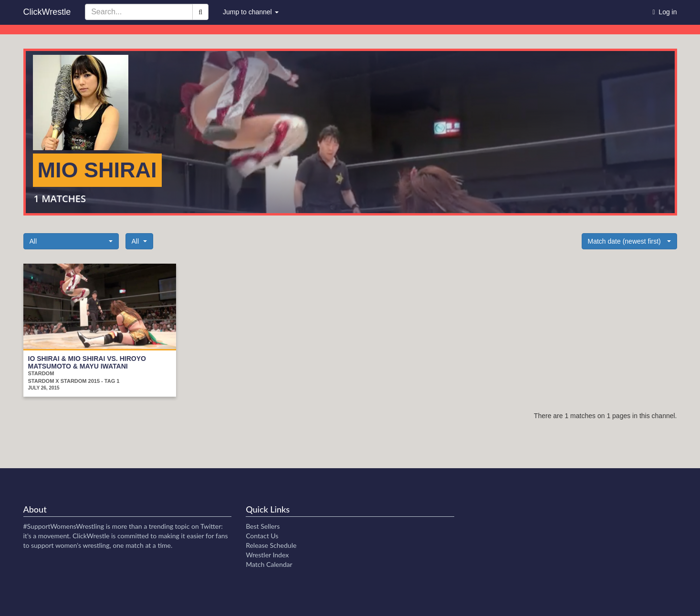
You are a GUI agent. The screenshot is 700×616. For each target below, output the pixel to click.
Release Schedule (271, 545)
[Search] (200, 12)
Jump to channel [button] (251, 12)
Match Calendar (269, 564)
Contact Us (262, 536)
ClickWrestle (47, 12)
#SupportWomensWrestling (64, 526)
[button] (71, 241)
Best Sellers (263, 526)
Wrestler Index (267, 555)
